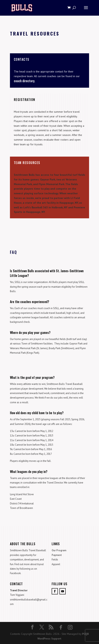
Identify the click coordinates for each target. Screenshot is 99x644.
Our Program (59, 550)
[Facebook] (61, 627)
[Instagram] (70, 627)
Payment (57, 555)
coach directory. (24, 81)
